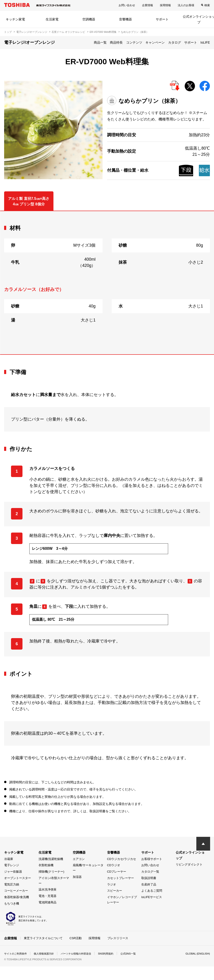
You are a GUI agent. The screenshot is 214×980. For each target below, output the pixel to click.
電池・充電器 (47, 896)
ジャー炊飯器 (13, 872)
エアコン (79, 859)
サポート (162, 19)
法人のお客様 (186, 5)
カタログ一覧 (150, 872)
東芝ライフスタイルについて (43, 938)
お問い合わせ (127, 5)
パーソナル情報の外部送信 (81, 954)
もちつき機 (12, 903)
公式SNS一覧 (137, 954)
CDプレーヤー (117, 872)
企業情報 (147, 5)
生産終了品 (149, 884)
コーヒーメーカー (16, 891)
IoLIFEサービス (152, 897)
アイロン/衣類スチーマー (54, 881)
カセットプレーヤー (121, 878)
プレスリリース (118, 938)
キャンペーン (155, 42)
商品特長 (116, 42)
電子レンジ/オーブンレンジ (32, 32)
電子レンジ (12, 865)
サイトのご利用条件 (17, 954)
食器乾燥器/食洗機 (17, 897)
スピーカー (115, 891)
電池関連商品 (47, 902)
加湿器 (77, 877)
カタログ (175, 42)
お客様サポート (152, 859)
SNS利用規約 (113, 954)
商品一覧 (100, 42)
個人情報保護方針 (47, 954)
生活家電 (52, 19)
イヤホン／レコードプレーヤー (122, 900)
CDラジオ (114, 865)
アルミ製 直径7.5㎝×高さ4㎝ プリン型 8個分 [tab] (29, 201)
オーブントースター (18, 878)
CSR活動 (76, 938)
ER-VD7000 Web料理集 (103, 32)
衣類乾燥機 (46, 865)
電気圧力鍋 (12, 884)
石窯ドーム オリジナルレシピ (68, 32)
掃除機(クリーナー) (51, 872)
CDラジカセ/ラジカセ (122, 859)
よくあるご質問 (152, 891)
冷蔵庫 (9, 859)
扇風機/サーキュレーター (88, 868)
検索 (207, 5)
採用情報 (165, 5)
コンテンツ (134, 42)
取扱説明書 (149, 878)
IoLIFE (205, 42)
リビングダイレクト (189, 864)
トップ (8, 32)
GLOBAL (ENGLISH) (197, 954)
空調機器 (89, 19)
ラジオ (112, 884)
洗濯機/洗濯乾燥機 (51, 859)
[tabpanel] (107, 283)
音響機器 (125, 19)
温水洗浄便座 (47, 889)
